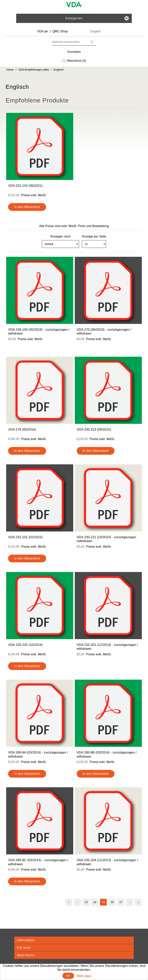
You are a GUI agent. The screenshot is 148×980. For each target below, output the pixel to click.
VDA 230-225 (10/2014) (25, 645)
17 (121, 902)
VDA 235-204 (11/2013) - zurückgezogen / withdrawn (107, 862)
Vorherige (77, 902)
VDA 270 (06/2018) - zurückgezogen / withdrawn (104, 332)
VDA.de (42, 31)
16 (112, 902)
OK (68, 976)
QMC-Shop (60, 31)
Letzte (138, 902)
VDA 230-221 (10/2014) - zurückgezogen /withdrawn (106, 539)
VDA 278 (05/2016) (22, 430)
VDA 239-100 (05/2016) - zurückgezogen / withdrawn (39, 332)
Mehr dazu (84, 976)
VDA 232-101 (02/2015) (25, 537)
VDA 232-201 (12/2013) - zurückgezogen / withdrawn (107, 647)
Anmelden (74, 52)
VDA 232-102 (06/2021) (25, 186)
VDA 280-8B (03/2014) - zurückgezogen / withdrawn (107, 754)
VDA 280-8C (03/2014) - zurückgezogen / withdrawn (38, 862)
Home (10, 70)
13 (86, 902)
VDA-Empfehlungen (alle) (34, 70)
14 (95, 902)
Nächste (129, 902)
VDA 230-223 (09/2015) (94, 430)
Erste (69, 902)
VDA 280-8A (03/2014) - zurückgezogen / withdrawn (38, 754)
